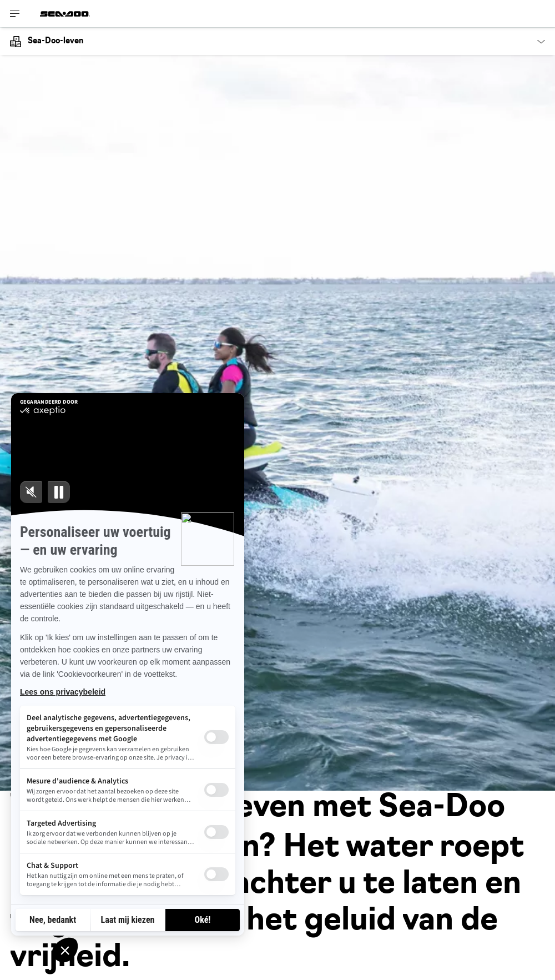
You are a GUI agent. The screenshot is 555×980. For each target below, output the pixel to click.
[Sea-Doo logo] (65, 14)
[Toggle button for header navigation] (15, 14)
